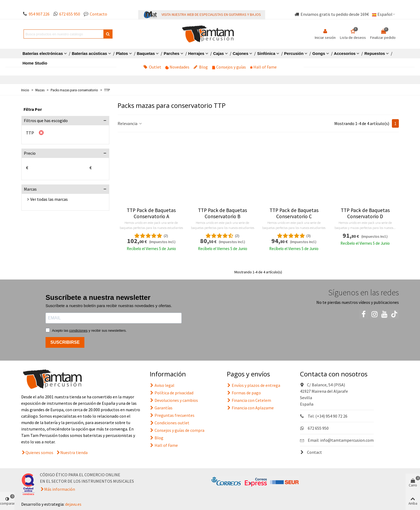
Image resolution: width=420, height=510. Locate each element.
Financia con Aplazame (250, 408)
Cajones (241, 53)
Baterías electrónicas (43, 53)
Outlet (152, 67)
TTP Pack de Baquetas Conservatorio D (365, 213)
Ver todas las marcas (49, 199)
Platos (122, 53)
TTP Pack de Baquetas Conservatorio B (222, 213)
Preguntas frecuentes (172, 415)
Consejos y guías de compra (177, 430)
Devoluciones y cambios (174, 400)
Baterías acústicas (89, 53)
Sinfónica (266, 53)
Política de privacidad (172, 393)
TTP (30, 133)
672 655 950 (70, 14)
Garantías (161, 408)
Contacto (98, 14)
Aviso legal (162, 385)
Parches (171, 53)
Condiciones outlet (170, 423)
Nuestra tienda (74, 452)
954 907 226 (39, 14)
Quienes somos (39, 452)
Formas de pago (244, 393)
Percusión (294, 53)
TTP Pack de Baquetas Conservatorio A (151, 213)
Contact (311, 452)
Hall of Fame (263, 67)
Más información (60, 489)
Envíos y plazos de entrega (254, 385)
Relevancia (130, 123)
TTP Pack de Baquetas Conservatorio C (294, 213)
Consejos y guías (229, 67)
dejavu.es (73, 504)
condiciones (78, 330)
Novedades (177, 67)
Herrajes (196, 53)
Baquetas (146, 53)
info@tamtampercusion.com (347, 440)
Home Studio (35, 63)
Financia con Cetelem (249, 400)
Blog (201, 67)
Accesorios (345, 53)
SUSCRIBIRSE (65, 342)
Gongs (319, 53)
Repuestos (375, 53)
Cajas (219, 53)
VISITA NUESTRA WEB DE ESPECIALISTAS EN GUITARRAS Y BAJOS (211, 14)
